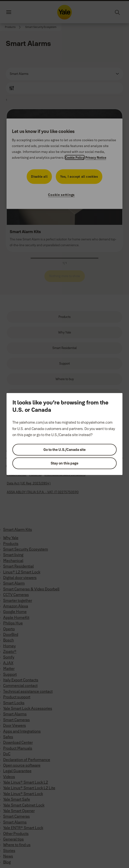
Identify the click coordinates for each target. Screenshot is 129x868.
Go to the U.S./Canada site (64, 450)
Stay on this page (64, 463)
